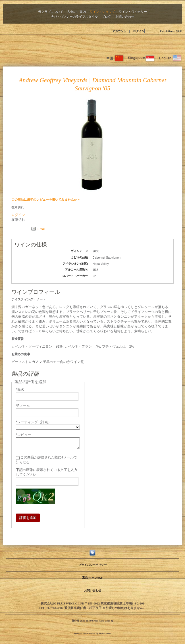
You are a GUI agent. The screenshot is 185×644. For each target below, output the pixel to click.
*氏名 (20, 390)
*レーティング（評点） (34, 422)
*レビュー (23, 435)
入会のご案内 (76, 12)
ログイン (139, 31)
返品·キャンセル (92, 578)
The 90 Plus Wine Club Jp (93, 44)
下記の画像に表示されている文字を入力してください (47, 472)
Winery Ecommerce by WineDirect (92, 633)
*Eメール (23, 406)
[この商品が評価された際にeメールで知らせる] (18, 458)
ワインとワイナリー (133, 12)
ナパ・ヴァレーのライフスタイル (74, 16)
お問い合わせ (125, 16)
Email (41, 229)
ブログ (106, 16)
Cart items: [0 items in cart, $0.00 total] (171, 31)
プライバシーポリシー (93, 565)
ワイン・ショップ (102, 12)
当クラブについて (51, 12)
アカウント (119, 31)
